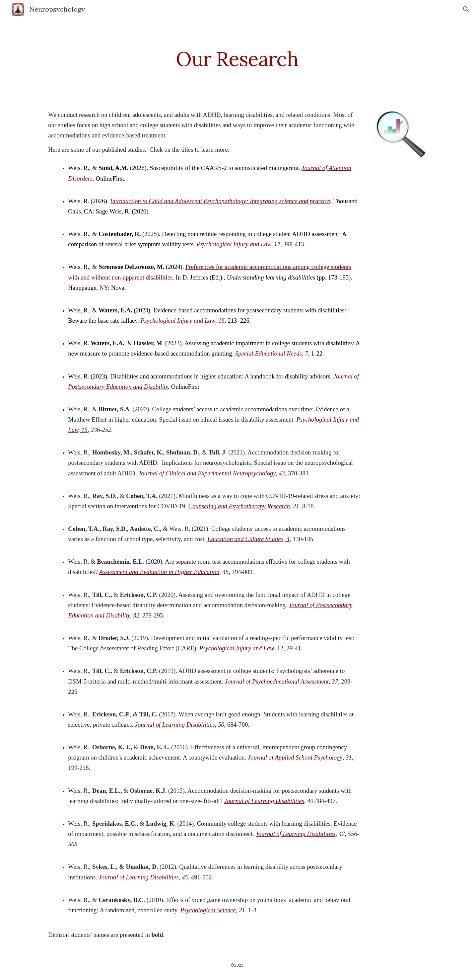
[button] (466, 9)
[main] (237, 59)
